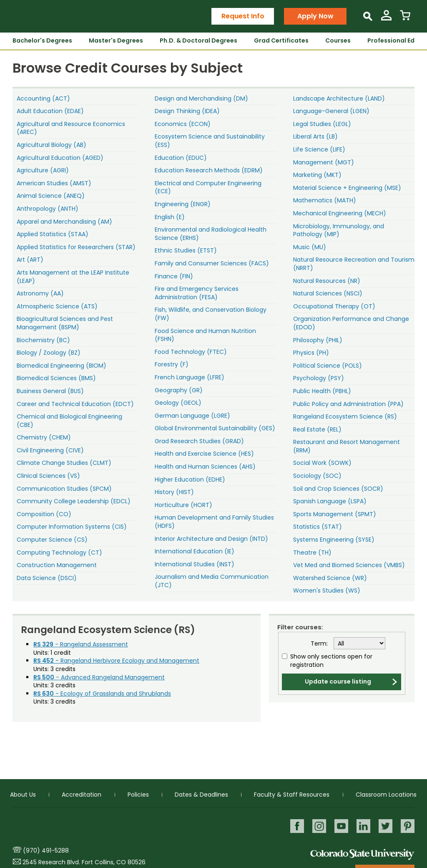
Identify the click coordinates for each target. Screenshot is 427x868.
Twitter (385, 826)
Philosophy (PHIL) (318, 340)
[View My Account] (386, 19)
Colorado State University (362, 854)
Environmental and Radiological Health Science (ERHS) (211, 234)
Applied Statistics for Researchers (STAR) (76, 247)
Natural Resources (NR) (327, 281)
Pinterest (408, 826)
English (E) (170, 217)
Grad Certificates (281, 40)
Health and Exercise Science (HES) (204, 454)
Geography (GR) (179, 390)
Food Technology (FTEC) (191, 352)
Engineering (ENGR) (183, 204)
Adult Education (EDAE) (50, 111)
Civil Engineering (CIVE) (50, 450)
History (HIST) (174, 492)
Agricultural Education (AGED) (60, 158)
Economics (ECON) (183, 124)
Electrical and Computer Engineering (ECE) (208, 187)
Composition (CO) (44, 514)
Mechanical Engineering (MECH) (340, 213)
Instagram (318, 826)
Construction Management (57, 565)
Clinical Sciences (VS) (48, 476)
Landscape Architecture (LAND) (339, 98)
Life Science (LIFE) (319, 149)
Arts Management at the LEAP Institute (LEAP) (73, 277)
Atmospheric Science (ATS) (57, 306)
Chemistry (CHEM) (44, 437)
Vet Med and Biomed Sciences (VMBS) (349, 565)
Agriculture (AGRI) (43, 170)
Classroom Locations (386, 795)
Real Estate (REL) (317, 429)
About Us (23, 795)
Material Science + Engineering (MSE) (347, 188)
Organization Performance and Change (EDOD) (351, 323)
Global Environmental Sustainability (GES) (215, 428)
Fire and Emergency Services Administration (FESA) (197, 293)
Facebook (295, 826)
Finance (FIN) (174, 276)
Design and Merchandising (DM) (201, 98)
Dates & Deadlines (201, 795)
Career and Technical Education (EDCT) (75, 404)
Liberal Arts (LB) (315, 136)
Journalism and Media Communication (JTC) (212, 581)
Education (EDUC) (181, 158)
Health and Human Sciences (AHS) (205, 467)
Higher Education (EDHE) (190, 479)
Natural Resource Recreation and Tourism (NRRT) (354, 264)
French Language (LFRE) (190, 377)
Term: (319, 644)
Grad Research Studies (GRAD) (199, 441)
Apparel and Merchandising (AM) (64, 222)
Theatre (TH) (312, 553)
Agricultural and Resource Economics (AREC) (71, 128)
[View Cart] (405, 19)
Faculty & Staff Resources (292, 795)
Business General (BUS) (50, 391)
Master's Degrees (116, 40)
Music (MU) (310, 247)
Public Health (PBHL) (322, 391)
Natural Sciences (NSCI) (328, 293)
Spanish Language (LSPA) (330, 501)
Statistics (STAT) (318, 527)
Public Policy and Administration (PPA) (348, 404)
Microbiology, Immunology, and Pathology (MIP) (339, 230)
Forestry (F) (172, 364)
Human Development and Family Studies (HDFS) (214, 522)
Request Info (243, 16)
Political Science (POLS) (328, 366)
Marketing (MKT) (317, 175)
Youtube (340, 826)
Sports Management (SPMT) (335, 514)
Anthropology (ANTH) (48, 209)
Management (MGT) (324, 162)
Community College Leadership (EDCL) (74, 501)
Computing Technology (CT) (59, 553)
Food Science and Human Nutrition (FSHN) (205, 335)
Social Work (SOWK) (322, 463)
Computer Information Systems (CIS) (72, 527)
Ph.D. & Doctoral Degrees (198, 40)
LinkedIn (363, 826)
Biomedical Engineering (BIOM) (62, 366)
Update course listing (338, 681)
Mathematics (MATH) (325, 200)
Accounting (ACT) (43, 98)
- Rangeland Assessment (81, 644)
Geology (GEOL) (178, 403)
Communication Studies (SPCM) (64, 489)
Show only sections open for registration (331, 661)
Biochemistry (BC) (43, 340)
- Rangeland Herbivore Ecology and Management (116, 661)
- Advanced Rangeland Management (99, 677)
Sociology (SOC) (317, 476)
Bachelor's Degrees (42, 40)
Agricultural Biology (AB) (51, 145)
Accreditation (82, 795)
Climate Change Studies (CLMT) (64, 463)
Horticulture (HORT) (183, 505)
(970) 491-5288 (46, 850)
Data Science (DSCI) (47, 578)
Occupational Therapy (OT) (334, 306)
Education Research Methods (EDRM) (209, 170)
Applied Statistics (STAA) (53, 234)
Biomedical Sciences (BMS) (56, 378)
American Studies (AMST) (54, 183)
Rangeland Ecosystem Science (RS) (345, 416)
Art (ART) (30, 260)
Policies (138, 795)
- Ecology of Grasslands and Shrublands (102, 694)
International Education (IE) (195, 551)
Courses (338, 40)
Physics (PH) (311, 353)
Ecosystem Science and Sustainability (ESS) (210, 141)
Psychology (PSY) (319, 378)
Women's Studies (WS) (327, 590)
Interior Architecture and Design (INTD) (211, 539)
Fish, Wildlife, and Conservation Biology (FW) (211, 314)
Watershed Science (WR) (330, 578)
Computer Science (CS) (52, 540)
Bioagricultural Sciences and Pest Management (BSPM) (65, 323)
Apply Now (315, 16)
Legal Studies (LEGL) (322, 124)
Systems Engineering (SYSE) (334, 540)
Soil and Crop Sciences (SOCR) (338, 489)
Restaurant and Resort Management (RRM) (347, 446)
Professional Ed (391, 40)
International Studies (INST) (195, 564)
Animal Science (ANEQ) (51, 196)
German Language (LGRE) (192, 416)
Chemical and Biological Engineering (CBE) (69, 421)
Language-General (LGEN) (331, 111)
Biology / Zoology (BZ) (49, 353)
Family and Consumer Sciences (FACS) (212, 263)
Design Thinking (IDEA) (187, 111)
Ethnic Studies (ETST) (186, 250)
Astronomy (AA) (40, 293)
